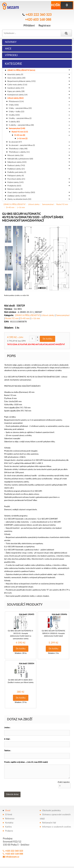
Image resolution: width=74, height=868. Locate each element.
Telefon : (8, 749)
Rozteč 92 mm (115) (41, 132)
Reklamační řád (49, 821)
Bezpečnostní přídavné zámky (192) (39, 81)
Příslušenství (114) (39, 101)
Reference (10, 817)
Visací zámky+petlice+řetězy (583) (39, 192)
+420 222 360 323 (38, 14)
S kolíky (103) (39, 115)
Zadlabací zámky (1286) (39, 196)
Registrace (45, 25)
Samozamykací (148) (39, 128)
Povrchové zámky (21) (39, 179)
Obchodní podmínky (51, 809)
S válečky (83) (39, 122)
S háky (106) (39, 105)
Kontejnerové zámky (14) (39, 95)
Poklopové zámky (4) (16, 175)
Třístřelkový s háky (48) (39, 149)
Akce (8, 48)
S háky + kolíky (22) (39, 112)
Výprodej (11, 55)
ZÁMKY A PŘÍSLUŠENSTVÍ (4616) (39, 70)
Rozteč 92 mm (62, 204)
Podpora (9, 829)
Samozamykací (48, 204)
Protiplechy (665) (39, 186)
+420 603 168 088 (38, 19)
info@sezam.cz (12, 855)
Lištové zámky (34, 204)
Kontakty (9, 821)
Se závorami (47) (39, 142)
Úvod (8, 809)
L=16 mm (21, 207)
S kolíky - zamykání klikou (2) (39, 118)
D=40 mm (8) (42, 135)
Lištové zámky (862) (39, 98)
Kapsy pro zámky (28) (39, 91)
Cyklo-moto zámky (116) (39, 85)
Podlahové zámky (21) (39, 169)
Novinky (11, 42)
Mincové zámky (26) (39, 155)
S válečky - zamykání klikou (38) (39, 125)
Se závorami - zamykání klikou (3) (39, 145)
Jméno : (7, 726)
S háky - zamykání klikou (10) (39, 108)
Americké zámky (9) (39, 75)
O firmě (9, 813)
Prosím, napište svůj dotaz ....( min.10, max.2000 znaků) (26, 761)
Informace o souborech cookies (57, 825)
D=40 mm (10, 207)
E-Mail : (7, 738)
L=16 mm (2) (22, 138)
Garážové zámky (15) (39, 88)
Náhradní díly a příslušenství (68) (39, 159)
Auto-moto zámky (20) (39, 78)
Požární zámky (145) (39, 182)
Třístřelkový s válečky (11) (39, 152)
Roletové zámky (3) (15, 189)
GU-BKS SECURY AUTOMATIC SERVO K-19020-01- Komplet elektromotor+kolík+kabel (53, 633)
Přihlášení (29, 25)
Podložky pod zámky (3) (17, 172)
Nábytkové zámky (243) (39, 162)
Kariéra (8, 825)
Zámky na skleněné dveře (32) (39, 199)
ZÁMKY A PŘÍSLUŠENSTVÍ (14, 204)
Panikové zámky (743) (39, 166)
